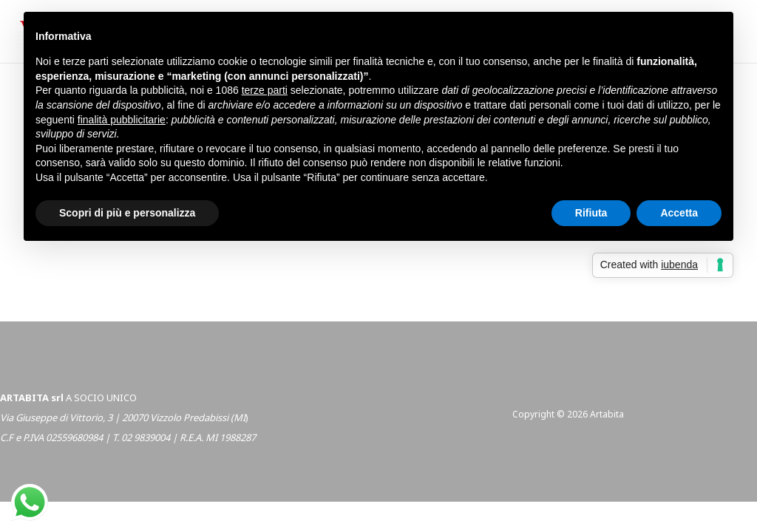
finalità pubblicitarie (122, 120)
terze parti (265, 90)
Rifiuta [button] (591, 213)
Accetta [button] (679, 213)
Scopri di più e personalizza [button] (127, 213)
